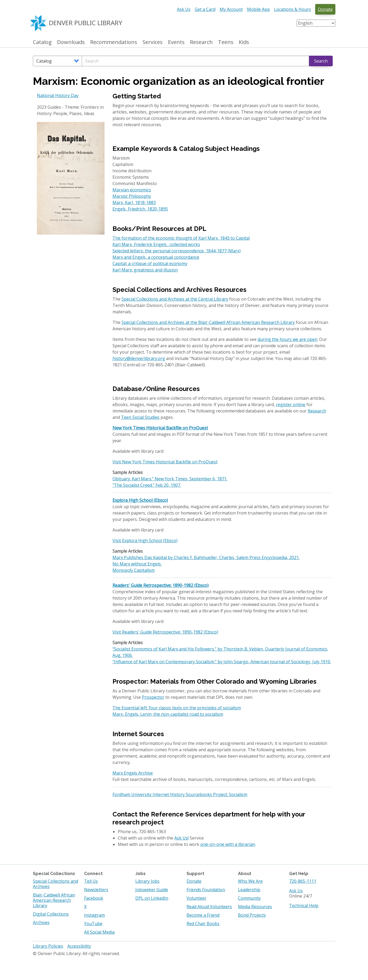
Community (249, 898)
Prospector (153, 697)
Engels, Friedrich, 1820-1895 (140, 209)
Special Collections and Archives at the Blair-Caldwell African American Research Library (208, 322)
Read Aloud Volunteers (209, 907)
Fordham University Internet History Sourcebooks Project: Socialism (180, 794)
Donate (325, 9)
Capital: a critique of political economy (150, 263)
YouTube (93, 924)
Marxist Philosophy (132, 196)
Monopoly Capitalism (134, 570)
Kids (244, 42)
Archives (41, 922)
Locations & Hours (293, 9)
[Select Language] (316, 23)
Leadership (249, 890)
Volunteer (196, 898)
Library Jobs (147, 881)
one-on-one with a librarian (228, 844)
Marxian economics (132, 190)
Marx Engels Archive (133, 773)
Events (176, 42)
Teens (226, 42)
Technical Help (304, 906)
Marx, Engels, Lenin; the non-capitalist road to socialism (168, 714)
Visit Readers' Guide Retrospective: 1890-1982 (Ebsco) (165, 632)
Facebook (94, 898)
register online (291, 405)
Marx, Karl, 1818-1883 (134, 203)
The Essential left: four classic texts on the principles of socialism (177, 708)
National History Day (58, 95)
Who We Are (250, 881)
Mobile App (258, 9)
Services (153, 42)
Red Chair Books (203, 924)
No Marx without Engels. (137, 564)
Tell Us (91, 881)
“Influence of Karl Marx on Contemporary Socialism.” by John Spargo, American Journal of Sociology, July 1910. (222, 662)
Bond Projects (252, 915)
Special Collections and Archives (55, 884)
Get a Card (205, 9)
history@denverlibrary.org (139, 358)
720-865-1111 (303, 881)
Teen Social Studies (140, 417)
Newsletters (96, 890)
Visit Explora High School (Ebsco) (145, 540)
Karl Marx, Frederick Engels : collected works (156, 244)
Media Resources (255, 907)
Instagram (94, 915)
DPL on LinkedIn (152, 898)
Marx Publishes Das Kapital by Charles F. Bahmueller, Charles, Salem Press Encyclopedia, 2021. (206, 557)
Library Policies (48, 946)
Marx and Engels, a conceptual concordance (156, 257)
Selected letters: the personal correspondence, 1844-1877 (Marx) (177, 251)
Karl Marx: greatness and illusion (145, 270)
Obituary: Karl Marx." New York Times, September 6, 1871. (170, 479)
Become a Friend (203, 915)
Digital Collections (51, 914)
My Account (231, 9)
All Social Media (99, 932)
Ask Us (184, 9)
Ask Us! (181, 838)
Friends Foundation (206, 890)
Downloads (71, 42)
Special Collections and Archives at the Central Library (175, 299)
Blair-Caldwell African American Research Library (54, 900)
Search (321, 61)
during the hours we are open (287, 339)
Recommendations (114, 42)
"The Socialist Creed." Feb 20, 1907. (147, 485)
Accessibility (79, 946)
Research (201, 42)
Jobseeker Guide (152, 890)
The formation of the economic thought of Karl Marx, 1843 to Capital (181, 238)
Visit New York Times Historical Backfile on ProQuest (165, 462)
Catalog (42, 42)
